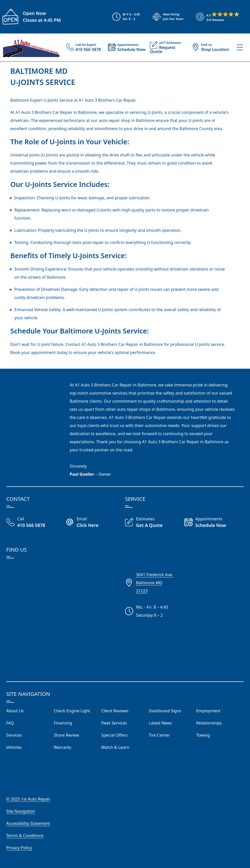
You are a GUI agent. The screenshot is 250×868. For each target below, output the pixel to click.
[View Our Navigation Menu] (240, 47)
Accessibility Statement (28, 823)
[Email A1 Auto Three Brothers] (95, 523)
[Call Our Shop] (36, 523)
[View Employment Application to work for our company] (166, 17)
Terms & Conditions (25, 836)
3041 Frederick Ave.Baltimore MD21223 (154, 583)
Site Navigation (21, 811)
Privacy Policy (19, 848)
